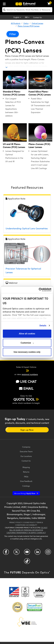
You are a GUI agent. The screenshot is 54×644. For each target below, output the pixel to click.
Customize (27, 343)
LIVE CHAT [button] (26, 381)
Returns (26, 472)
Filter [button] (13, 34)
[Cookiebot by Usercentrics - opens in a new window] (39, 290)
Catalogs (26, 486)
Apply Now (25, 493)
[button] (24, 371)
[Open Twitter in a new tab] (16, 553)
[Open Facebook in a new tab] (6, 553)
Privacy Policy (16, 522)
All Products (16, 23)
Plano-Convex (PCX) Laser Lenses (39, 146)
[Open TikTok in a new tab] (27, 562)
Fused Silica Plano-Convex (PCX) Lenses (40, 93)
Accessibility (32, 525)
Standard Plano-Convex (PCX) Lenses (14, 93)
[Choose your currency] (28, 18)
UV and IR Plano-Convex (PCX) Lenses (14, 146)
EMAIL (26, 388)
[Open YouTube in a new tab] (27, 553)
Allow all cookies (27, 334)
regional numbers (30, 374)
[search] (27, 10)
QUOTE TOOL (24, 399)
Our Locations (26, 456)
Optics (26, 23)
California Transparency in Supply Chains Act (26, 533)
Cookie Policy (29, 522)
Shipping (26, 467)
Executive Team (26, 451)
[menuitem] (5, 3)
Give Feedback (26, 481)
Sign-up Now (27, 430)
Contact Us (37, 17)
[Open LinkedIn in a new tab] (38, 553)
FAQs (26, 476)
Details (43, 326)
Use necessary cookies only (27, 352)
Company (26, 447)
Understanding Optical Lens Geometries (27, 228)
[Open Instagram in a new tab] (48, 553)
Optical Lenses (37, 23)
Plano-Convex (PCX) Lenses (29, 26)
